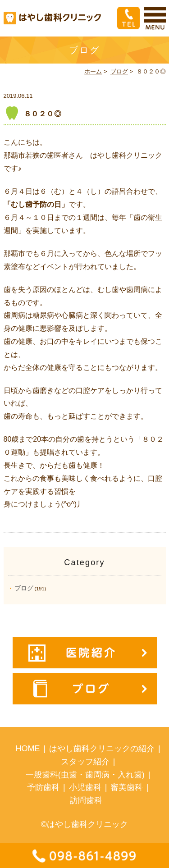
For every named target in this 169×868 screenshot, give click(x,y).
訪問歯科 (86, 800)
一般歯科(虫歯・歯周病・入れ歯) (85, 775)
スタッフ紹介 (85, 762)
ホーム (93, 71)
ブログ (119, 71)
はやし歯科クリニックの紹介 (102, 749)
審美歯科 (127, 787)
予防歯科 (43, 787)
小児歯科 (85, 787)
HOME (27, 749)
